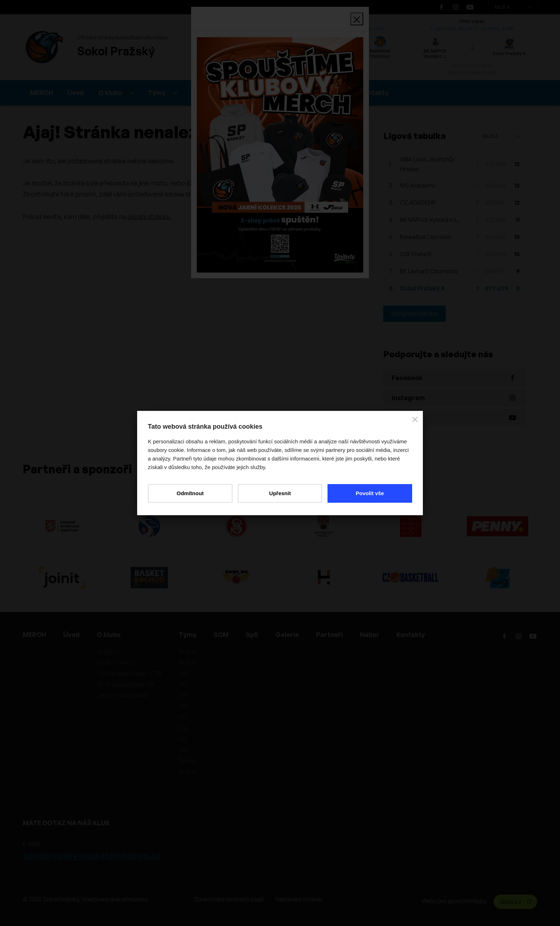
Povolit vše (370, 493)
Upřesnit (280, 493)
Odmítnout (190, 493)
